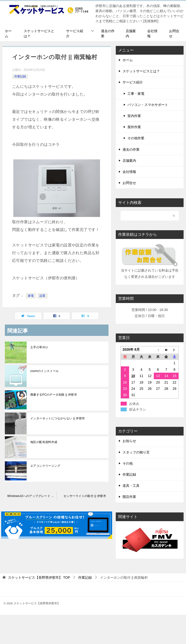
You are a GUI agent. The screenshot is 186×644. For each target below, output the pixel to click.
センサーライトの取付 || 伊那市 (85, 496)
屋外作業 (134, 127)
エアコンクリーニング (45, 466)
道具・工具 (131, 486)
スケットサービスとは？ (39, 33)
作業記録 (20, 76)
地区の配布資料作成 (44, 442)
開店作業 (129, 497)
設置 (43, 296)
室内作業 (134, 116)
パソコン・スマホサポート (148, 105)
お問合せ (174, 33)
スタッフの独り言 (136, 452)
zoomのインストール (45, 371)
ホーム (8, 33)
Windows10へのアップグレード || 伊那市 (32, 496)
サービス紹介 (75, 33)
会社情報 (152, 33)
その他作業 (136, 138)
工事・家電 (136, 94)
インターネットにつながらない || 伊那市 (58, 418)
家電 (31, 296)
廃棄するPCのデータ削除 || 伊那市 (54, 395)
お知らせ (129, 441)
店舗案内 (131, 33)
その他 (128, 463)
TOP (39, 577)
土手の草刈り (39, 347)
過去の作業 (108, 33)
